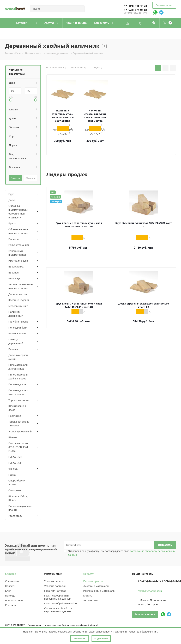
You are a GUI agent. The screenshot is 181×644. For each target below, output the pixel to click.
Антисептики (91, 600)
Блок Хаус (14, 278)
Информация (53, 574)
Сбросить (31, 178)
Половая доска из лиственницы (19, 392)
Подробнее (101, 638)
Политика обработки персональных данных (58, 597)
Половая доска (17, 384)
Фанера (13, 469)
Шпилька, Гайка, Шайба (18, 498)
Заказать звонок (164, 5)
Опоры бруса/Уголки (17, 482)
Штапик (13, 437)
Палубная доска (18, 321)
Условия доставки (55, 586)
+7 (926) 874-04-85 (136, 10)
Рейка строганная (19, 245)
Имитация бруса (18, 261)
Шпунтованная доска (17, 408)
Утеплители (15, 516)
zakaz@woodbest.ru (150, 591)
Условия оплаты (54, 581)
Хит (53, 192)
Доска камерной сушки (18, 357)
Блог (8, 591)
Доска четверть (18, 294)
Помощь (10, 595)
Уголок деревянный (20, 431)
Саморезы (15, 490)
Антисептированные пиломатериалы (20, 286)
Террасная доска (19, 400)
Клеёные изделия (19, 300)
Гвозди (12, 475)
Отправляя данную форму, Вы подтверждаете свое (121, 553)
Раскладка (15, 416)
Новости (10, 586)
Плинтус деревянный (16, 341)
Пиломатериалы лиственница (18, 367)
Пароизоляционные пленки (20, 508)
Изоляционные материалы (99, 591)
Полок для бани (18, 327)
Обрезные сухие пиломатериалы (18, 231)
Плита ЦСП (15, 463)
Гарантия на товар (55, 591)
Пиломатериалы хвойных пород (18, 376)
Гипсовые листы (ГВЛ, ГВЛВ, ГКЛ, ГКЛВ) (18, 447)
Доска (12, 200)
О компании (12, 581)
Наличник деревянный (16, 314)
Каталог (89, 574)
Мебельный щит (18, 306)
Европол (14, 272)
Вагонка (13, 349)
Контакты (11, 605)
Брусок (13, 223)
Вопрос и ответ (14, 600)
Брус (11, 194)
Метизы (88, 595)
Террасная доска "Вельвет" (19, 424)
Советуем (56, 201)
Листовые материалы (96, 586)
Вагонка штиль (17, 333)
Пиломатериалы (93, 581)
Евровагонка (16, 266)
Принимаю (80, 638)
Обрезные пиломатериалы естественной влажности (18, 212)
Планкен (14, 239)
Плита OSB (15, 457)
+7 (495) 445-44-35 (136, 6)
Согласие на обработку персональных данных (58, 610)
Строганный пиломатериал (17, 253)
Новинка (55, 197)
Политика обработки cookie (61, 603)
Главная (11, 574)
